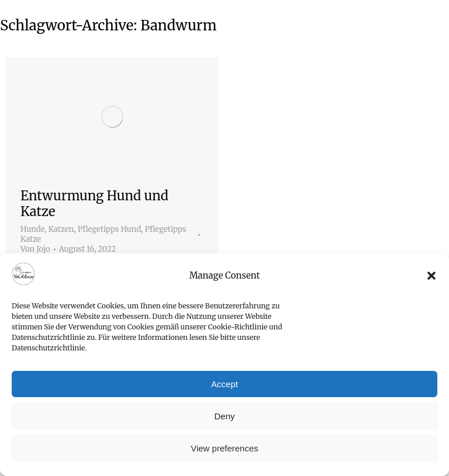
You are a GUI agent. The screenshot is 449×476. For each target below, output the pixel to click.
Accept (224, 384)
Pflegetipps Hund (109, 229)
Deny (224, 416)
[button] (431, 276)
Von (35, 249)
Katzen (61, 229)
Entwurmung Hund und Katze (94, 203)
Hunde (32, 229)
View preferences (224, 448)
